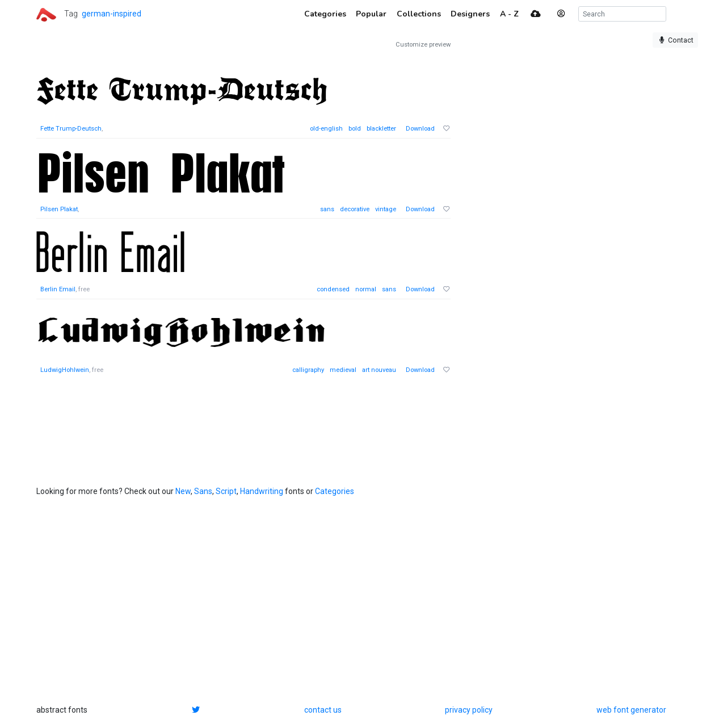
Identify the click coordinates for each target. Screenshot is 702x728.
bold (355, 129)
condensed (333, 289)
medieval (343, 370)
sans (327, 209)
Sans (203, 491)
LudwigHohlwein (65, 370)
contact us (323, 710)
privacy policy (469, 710)
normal (366, 289)
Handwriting (262, 491)
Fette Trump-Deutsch (71, 129)
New (183, 491)
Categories (335, 491)
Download (420, 129)
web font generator (631, 710)
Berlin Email (58, 289)
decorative (355, 209)
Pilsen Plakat (59, 209)
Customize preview (423, 45)
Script (226, 491)
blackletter (381, 129)
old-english (326, 129)
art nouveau (379, 370)
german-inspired (112, 14)
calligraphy (308, 370)
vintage (386, 209)
